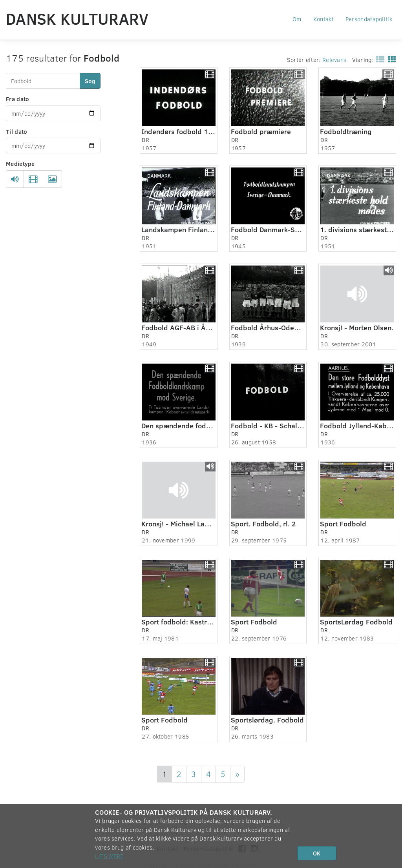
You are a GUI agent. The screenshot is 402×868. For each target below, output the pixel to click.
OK (317, 853)
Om (297, 19)
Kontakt (323, 19)
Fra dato (17, 99)
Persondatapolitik (369, 19)
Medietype (20, 164)
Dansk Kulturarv (77, 18)
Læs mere (109, 856)
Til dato (16, 131)
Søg (90, 81)
